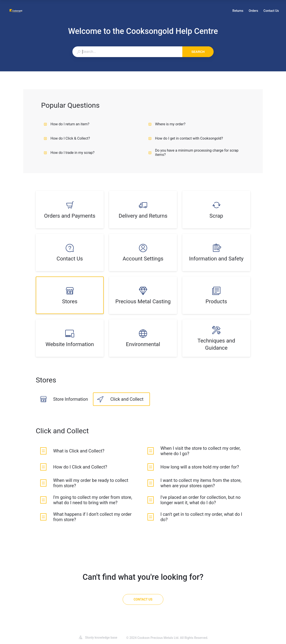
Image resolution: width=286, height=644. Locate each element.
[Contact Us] (143, 599)
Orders (253, 11)
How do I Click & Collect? (67, 138)
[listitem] (70, 210)
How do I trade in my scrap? (69, 153)
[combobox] (127, 52)
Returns (238, 11)
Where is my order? (167, 124)
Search (198, 52)
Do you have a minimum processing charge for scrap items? (193, 153)
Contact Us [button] (271, 11)
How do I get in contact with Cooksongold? (186, 138)
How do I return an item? (67, 124)
